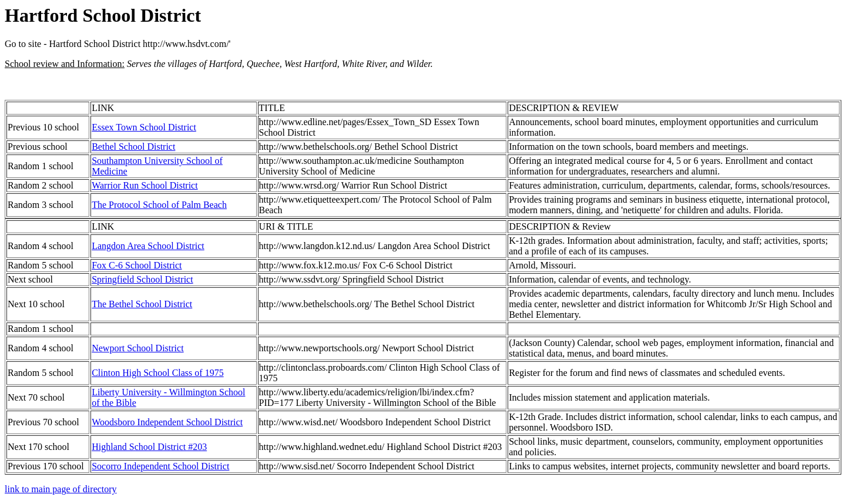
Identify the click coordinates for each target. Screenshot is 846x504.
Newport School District (137, 348)
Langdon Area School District (148, 246)
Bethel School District (133, 147)
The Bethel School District (142, 304)
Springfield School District (142, 279)
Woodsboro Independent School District (167, 422)
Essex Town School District (144, 127)
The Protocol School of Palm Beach (159, 205)
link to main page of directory (61, 489)
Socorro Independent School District (160, 466)
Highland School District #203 (149, 447)
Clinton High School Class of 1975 (157, 373)
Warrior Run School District (145, 185)
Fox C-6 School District (137, 265)
